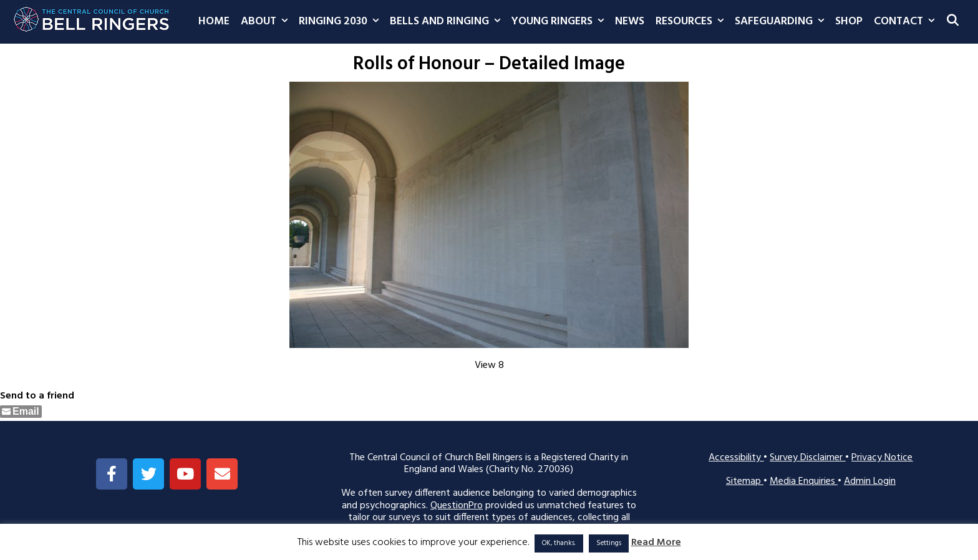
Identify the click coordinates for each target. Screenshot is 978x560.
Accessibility (736, 458)
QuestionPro (457, 506)
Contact (907, 22)
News (630, 22)
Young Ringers (560, 22)
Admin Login (870, 481)
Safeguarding (782, 22)
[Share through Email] (21, 412)
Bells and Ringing (448, 22)
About (267, 22)
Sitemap (745, 481)
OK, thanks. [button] (559, 543)
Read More (656, 543)
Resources (692, 22)
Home (214, 22)
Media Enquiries (804, 481)
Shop (849, 22)
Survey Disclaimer (807, 458)
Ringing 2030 (341, 22)
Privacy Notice (882, 458)
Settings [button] (609, 543)
